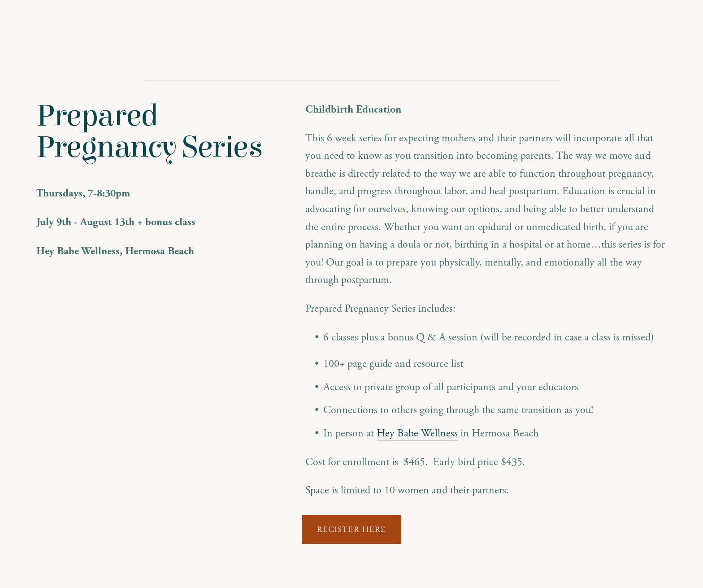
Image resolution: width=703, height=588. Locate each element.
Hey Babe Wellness (417, 433)
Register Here (351, 529)
